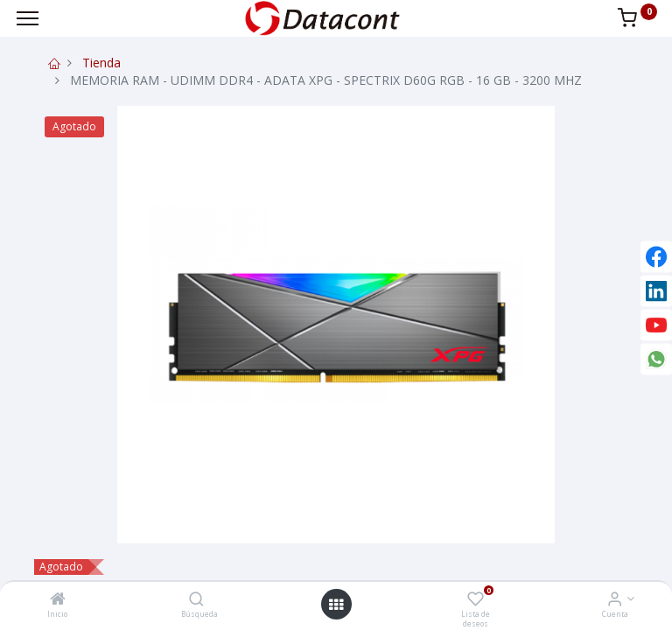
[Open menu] (336, 605)
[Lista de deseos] (476, 600)
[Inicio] (58, 600)
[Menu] (28, 18)
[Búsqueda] (196, 600)
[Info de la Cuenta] (615, 600)
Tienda (101, 63)
